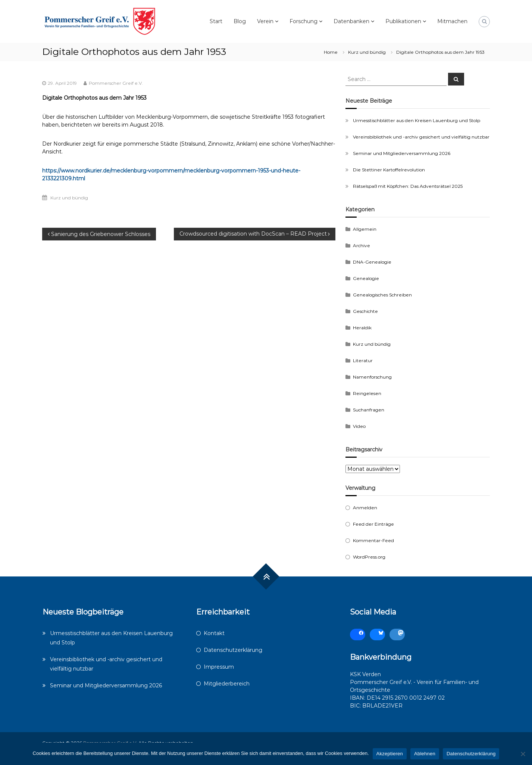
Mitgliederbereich (227, 684)
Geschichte (365, 311)
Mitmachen (452, 21)
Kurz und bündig (367, 52)
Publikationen (403, 21)
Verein (265, 21)
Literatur (363, 360)
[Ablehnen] (523, 754)
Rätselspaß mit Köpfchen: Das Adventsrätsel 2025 (408, 186)
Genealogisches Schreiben (382, 295)
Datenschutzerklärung (233, 650)
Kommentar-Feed (373, 540)
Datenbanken (351, 21)
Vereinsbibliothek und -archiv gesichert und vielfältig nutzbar (421, 137)
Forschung (303, 21)
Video (359, 426)
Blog (240, 21)
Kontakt (214, 633)
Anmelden (365, 508)
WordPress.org (369, 557)
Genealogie (366, 278)
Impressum (219, 667)
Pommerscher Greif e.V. (116, 83)
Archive (362, 245)
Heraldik (362, 328)
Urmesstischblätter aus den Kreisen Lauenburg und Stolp (417, 120)
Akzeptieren (390, 754)
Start (216, 21)
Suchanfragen (369, 410)
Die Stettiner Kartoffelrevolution (389, 170)
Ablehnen (425, 754)
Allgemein (365, 229)
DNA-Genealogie (372, 262)
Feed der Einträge (373, 524)
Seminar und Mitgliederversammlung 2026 (402, 153)
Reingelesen (367, 393)
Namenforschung (372, 377)
